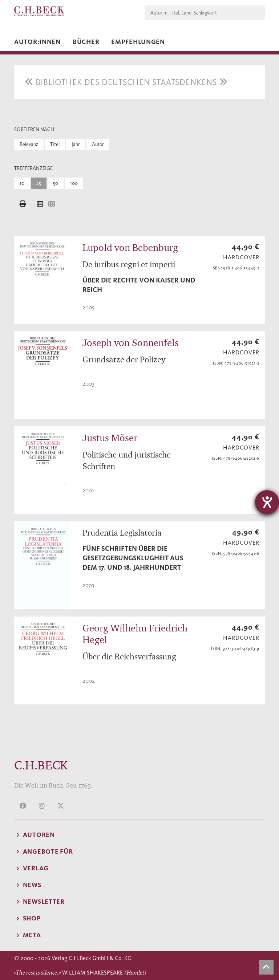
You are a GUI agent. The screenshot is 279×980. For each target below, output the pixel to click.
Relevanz (29, 144)
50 (56, 183)
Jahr (76, 144)
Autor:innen (37, 42)
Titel (55, 144)
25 (39, 183)
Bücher (86, 42)
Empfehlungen (138, 42)
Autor (98, 144)
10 (22, 183)
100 (74, 183)
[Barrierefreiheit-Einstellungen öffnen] (267, 502)
